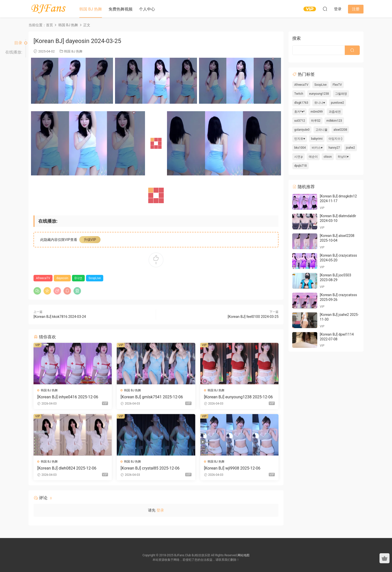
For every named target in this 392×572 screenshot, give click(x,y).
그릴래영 (341, 94)
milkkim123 (334, 121)
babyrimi (317, 139)
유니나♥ (320, 103)
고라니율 (321, 130)
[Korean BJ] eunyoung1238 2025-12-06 (238, 397)
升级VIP (90, 240)
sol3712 (300, 121)
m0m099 (316, 112)
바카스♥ (317, 148)
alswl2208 (340, 130)
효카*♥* (299, 112)
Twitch (299, 94)
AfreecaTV (43, 278)
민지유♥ (300, 139)
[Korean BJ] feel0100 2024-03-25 (253, 317)
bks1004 (300, 148)
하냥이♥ (343, 157)
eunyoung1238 (319, 94)
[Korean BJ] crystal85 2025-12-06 (150, 468)
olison (328, 157)
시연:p (298, 157)
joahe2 (350, 148)
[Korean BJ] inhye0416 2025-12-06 (68, 397)
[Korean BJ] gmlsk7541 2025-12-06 (152, 397)
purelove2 (337, 103)
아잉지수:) (335, 139)
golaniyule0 (302, 130)
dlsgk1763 (301, 103)
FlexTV (337, 85)
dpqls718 (300, 166)
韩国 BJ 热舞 (91, 9)
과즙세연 (335, 112)
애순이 (313, 157)
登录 (160, 510)
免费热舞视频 (120, 9)
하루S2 (316, 121)
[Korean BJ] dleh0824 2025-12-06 (67, 468)
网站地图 (243, 555)
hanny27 (334, 148)
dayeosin (62, 278)
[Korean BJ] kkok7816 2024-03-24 (60, 317)
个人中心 (147, 9)
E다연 (78, 278)
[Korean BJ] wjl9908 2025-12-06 (232, 468)
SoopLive (95, 278)
